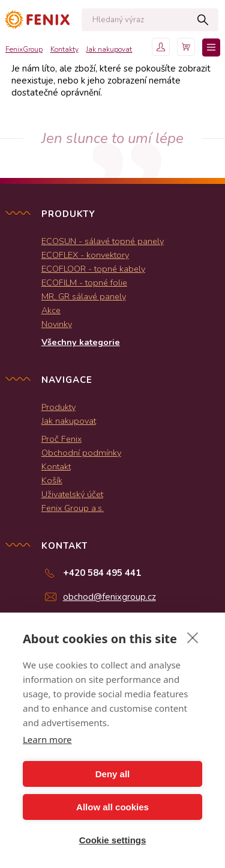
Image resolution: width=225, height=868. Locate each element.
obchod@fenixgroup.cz (109, 597)
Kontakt (56, 466)
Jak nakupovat (109, 49)
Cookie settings (113, 840)
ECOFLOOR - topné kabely (93, 269)
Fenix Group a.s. (73, 508)
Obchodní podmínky (81, 453)
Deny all (113, 774)
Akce (51, 310)
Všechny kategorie (81, 342)
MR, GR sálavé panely (84, 296)
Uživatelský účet (72, 494)
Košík (52, 480)
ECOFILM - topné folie (84, 283)
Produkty (58, 407)
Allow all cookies (112, 807)
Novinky (57, 324)
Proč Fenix (61, 439)
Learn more (47, 739)
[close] (193, 637)
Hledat (203, 20)
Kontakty (64, 49)
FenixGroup (24, 49)
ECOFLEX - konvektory (85, 255)
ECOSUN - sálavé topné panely (103, 241)
